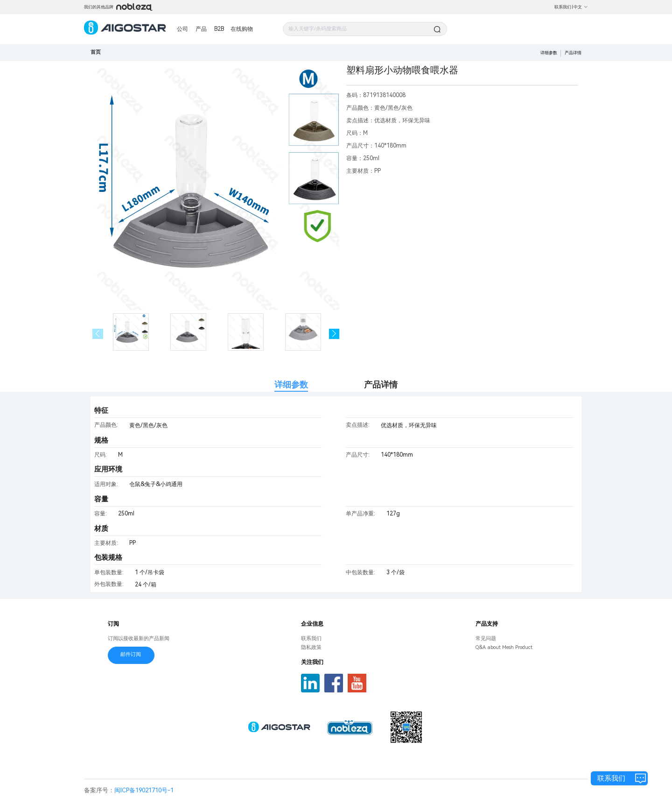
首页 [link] (96, 52)
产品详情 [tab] (381, 384)
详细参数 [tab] (291, 384)
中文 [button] (581, 7)
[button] (334, 334)
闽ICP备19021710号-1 (144, 790)
